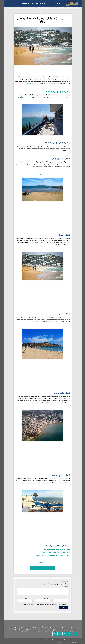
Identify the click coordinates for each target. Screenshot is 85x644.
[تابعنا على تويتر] (65, 634)
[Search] (62, 3)
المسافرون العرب (73, 8)
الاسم (67, 598)
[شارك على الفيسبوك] (53, 568)
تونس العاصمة (61, 8)
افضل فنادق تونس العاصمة (58, 91)
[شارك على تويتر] (48, 568)
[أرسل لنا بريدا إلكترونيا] (60, 634)
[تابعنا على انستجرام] (70, 634)
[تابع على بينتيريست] (55, 634)
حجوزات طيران (39, 3)
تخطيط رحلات (26, 3)
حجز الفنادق (46, 3)
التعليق (67, 586)
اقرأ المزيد (21, 97)
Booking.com (43, 12)
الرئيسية (58, 3)
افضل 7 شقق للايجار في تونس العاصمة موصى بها (55, 552)
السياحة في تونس (30, 83)
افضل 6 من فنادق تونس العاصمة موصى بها (57, 549)
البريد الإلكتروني (47, 598)
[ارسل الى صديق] (42, 568)
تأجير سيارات (32, 3)
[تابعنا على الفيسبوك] (75, 634)
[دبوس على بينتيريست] (37, 568)
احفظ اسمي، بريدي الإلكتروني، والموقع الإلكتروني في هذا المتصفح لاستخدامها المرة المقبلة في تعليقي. (45, 605)
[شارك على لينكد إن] (32, 568)
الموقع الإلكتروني (29, 598)
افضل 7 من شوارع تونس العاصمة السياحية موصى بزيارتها (53, 555)
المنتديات (53, 3)
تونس (67, 8)
